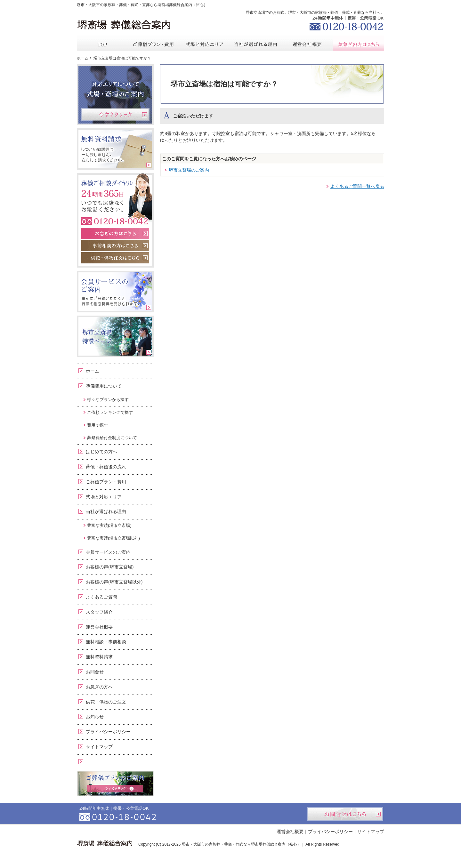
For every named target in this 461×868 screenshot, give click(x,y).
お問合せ (95, 672)
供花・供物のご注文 (106, 702)
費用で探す (97, 425)
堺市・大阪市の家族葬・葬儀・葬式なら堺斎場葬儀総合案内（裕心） (241, 844)
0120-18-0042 (346, 22)
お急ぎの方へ (99, 687)
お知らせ (95, 717)
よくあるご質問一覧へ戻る (357, 186)
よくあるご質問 (101, 597)
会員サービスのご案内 (108, 552)
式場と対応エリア (104, 497)
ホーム (93, 371)
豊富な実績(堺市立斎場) (109, 525)
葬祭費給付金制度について (112, 438)
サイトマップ (99, 747)
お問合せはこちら (345, 814)
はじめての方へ (101, 452)
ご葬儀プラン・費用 (106, 482)
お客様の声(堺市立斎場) (110, 567)
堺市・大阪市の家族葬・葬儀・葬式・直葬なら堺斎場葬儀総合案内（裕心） (142, 5)
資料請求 (336, 4)
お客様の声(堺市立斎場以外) (114, 582)
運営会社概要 (99, 627)
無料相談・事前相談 (106, 642)
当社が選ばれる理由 (106, 511)
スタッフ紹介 (99, 612)
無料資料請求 (99, 657)
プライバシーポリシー (108, 732)
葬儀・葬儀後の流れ (106, 467)
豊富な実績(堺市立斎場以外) (113, 538)
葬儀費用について (104, 386)
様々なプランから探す (108, 400)
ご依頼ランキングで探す (110, 412)
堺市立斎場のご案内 (189, 170)
